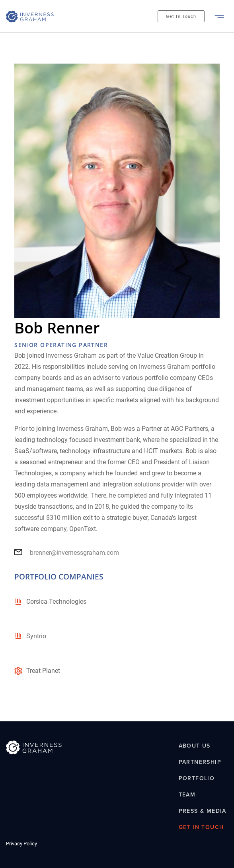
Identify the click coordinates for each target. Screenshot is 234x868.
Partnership (200, 762)
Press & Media (203, 811)
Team (187, 794)
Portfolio (197, 778)
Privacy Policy (21, 844)
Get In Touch (181, 16)
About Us (195, 746)
